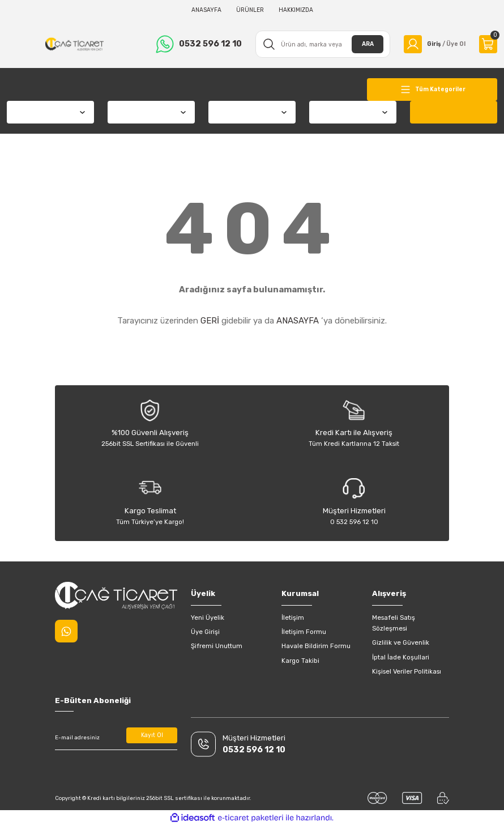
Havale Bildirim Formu (316, 646)
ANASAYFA (298, 321)
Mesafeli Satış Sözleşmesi (394, 623)
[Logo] (73, 44)
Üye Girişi (205, 632)
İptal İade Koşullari (401, 657)
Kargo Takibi (300, 661)
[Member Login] (432, 44)
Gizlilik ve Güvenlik (401, 642)
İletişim (293, 618)
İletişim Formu (304, 632)
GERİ (210, 321)
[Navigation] (432, 90)
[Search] (320, 44)
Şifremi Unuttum (217, 646)
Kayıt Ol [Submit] (152, 736)
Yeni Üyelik (208, 618)
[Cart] (488, 44)
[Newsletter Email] (116, 738)
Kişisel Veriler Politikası (407, 671)
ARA (363, 44)
